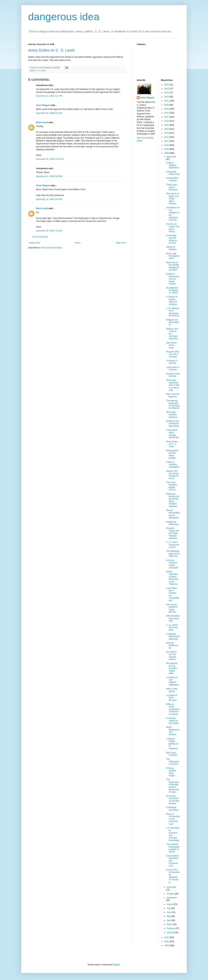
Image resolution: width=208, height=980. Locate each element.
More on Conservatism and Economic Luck (173, 819)
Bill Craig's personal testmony (172, 415)
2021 (167, 101)
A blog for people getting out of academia (172, 744)
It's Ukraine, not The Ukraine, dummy (172, 656)
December (171, 157)
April (169, 920)
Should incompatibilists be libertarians (173, 514)
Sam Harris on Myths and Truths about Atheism (173, 199)
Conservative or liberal (172, 179)
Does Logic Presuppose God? (173, 256)
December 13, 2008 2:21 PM (49, 96)
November (171, 887)
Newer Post (34, 243)
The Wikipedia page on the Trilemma (173, 554)
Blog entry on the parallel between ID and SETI (173, 266)
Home (78, 243)
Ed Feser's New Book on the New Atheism (173, 800)
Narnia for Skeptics (171, 248)
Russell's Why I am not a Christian (173, 354)
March (170, 924)
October (171, 894)
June (169, 912)
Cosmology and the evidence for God (172, 239)
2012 (167, 137)
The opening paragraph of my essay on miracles (173, 404)
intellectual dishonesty (172, 523)
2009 (167, 149)
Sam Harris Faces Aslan (171, 345)
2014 (167, 129)
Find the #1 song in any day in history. (173, 228)
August (170, 904)
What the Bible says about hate (173, 618)
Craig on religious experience (172, 165)
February (171, 928)
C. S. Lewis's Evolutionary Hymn (173, 545)
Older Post (121, 243)
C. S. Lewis (41, 70)
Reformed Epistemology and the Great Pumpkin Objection (172, 500)
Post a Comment (40, 237)
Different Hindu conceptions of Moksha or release (173, 709)
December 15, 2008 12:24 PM (50, 159)
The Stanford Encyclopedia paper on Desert (173, 848)
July (169, 908)
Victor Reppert (43, 105)
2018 (167, 113)
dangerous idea (64, 17)
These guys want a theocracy (172, 187)
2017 (167, 117)
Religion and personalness (172, 322)
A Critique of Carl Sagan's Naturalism (172, 681)
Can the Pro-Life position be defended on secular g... (173, 876)
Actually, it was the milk (173, 375)
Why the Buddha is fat (172, 645)
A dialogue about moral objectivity (173, 636)
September (172, 898)
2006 (167, 942)
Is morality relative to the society (172, 721)
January (171, 932)
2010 (167, 145)
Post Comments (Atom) (51, 248)
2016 (167, 121)
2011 (167, 141)
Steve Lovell (42, 122)
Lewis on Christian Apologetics (173, 464)
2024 (167, 89)
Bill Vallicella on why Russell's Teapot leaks (172, 668)
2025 (167, 85)
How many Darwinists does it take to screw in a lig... (173, 385)
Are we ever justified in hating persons (172, 608)
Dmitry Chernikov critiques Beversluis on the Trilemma (172, 578)
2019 (167, 109)
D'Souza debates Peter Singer (171, 772)
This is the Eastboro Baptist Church (172, 486)
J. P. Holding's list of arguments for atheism (173, 312)
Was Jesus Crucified (171, 754)
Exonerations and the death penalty (172, 454)
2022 (167, 97)
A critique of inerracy (172, 362)
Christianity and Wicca (172, 809)
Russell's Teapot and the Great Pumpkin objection (172, 533)
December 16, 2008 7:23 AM (49, 231)
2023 (167, 93)
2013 (167, 133)
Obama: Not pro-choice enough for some (172, 475)
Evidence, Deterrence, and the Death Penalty (173, 279)
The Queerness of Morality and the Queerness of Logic (172, 786)
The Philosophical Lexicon (173, 762)
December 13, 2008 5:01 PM (49, 113)
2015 (167, 125)
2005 (167, 946)
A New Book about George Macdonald (172, 434)
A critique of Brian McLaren (172, 698)
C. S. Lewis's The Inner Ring (172, 628)
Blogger (116, 965)
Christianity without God (173, 173)
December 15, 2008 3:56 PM (49, 199)
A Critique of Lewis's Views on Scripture (172, 300)
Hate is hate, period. (172, 690)
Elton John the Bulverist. (173, 395)
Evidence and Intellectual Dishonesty (172, 424)
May (169, 916)
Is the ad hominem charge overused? (172, 564)
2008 (167, 153)
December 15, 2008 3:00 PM (49, 176)
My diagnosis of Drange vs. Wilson (172, 290)
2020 (167, 105)
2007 (167, 937)
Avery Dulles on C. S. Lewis (51, 50)
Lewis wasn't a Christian (173, 368)
